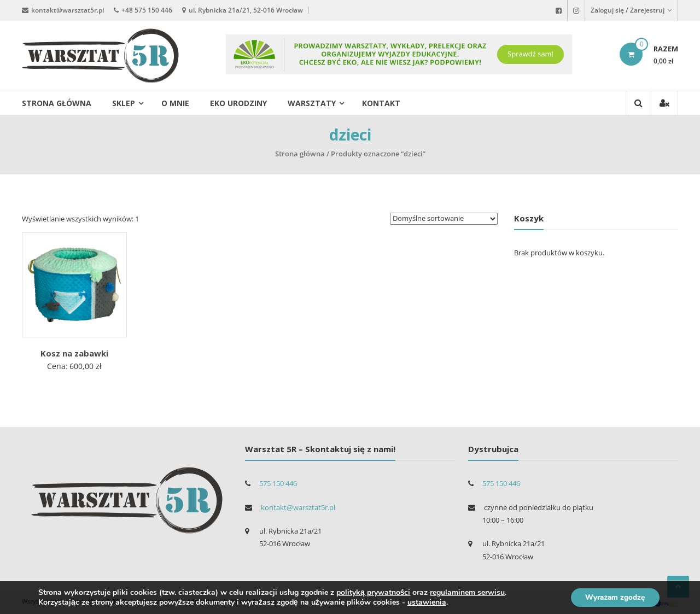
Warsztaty (312, 103)
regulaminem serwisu (467, 592)
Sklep (124, 103)
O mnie (175, 103)
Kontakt (381, 103)
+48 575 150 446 (147, 10)
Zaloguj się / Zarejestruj (631, 10)
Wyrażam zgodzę (611, 597)
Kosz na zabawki (74, 353)
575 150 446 (278, 483)
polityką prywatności (374, 592)
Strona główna (57, 103)
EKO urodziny (238, 103)
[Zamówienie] (444, 219)
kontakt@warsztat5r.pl (68, 10)
